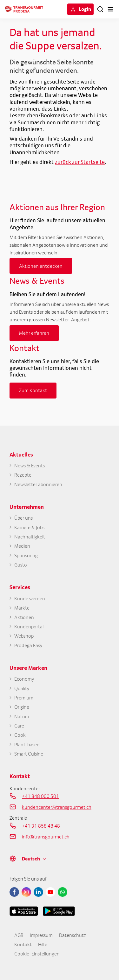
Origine (22, 707)
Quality (22, 688)
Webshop (24, 636)
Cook (20, 735)
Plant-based (27, 745)
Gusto (21, 565)
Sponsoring (26, 556)
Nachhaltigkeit (30, 537)
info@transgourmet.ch (46, 837)
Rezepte (23, 475)
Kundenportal (29, 627)
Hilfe (43, 944)
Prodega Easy (28, 645)
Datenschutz (73, 935)
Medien (22, 546)
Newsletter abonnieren (38, 484)
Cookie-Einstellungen (37, 954)
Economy (24, 679)
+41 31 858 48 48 (41, 826)
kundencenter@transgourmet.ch (57, 807)
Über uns (23, 518)
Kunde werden (30, 599)
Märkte (22, 608)
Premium (24, 698)
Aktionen (24, 617)
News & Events (30, 466)
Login (85, 9)
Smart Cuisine (29, 754)
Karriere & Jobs (29, 527)
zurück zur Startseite (80, 162)
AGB (19, 935)
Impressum (41, 935)
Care (19, 726)
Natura (22, 717)
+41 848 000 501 (40, 796)
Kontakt (23, 944)
